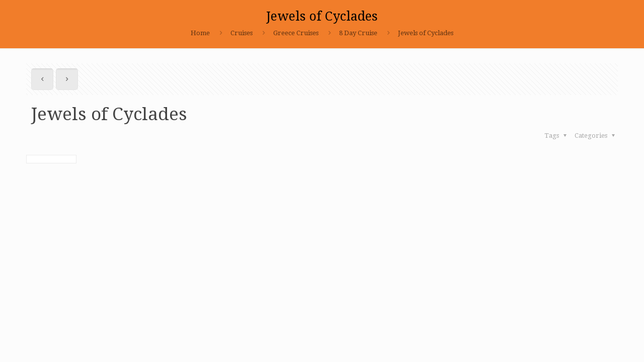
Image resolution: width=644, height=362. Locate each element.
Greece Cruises (296, 33)
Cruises (242, 33)
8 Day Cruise (358, 33)
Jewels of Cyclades (426, 33)
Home (200, 33)
